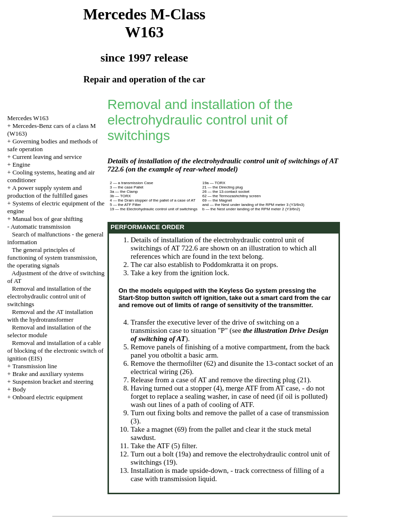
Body (19, 389)
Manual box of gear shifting (48, 219)
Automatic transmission (41, 227)
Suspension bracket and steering (53, 382)
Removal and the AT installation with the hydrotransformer (50, 316)
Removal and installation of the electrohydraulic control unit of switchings (49, 296)
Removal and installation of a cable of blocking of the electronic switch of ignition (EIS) (55, 351)
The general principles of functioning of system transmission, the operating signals (52, 258)
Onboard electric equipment (48, 397)
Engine (22, 164)
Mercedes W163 (28, 118)
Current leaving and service (47, 157)
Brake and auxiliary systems (48, 374)
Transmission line (34, 366)
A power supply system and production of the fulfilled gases (47, 192)
